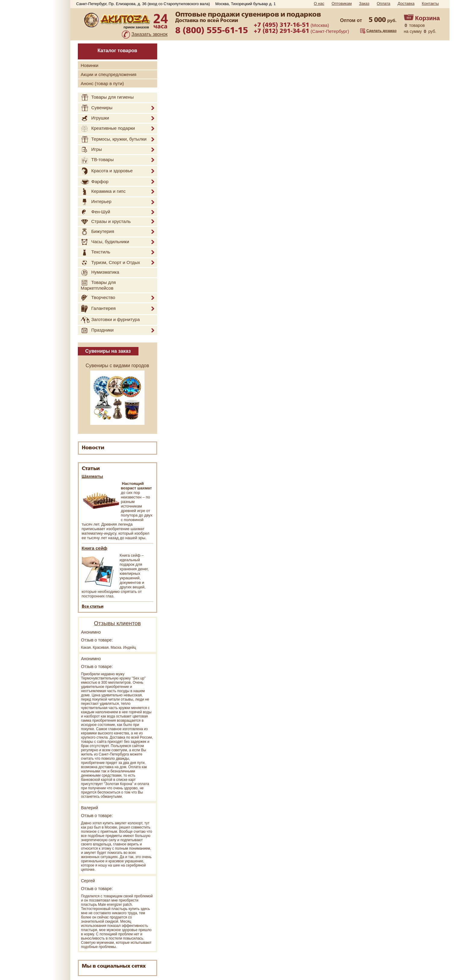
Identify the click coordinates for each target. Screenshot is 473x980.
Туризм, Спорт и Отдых (111, 263)
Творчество (98, 298)
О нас (319, 3)
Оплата (384, 3)
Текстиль (96, 252)
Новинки (90, 65)
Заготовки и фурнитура (110, 320)
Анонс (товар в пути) (102, 83)
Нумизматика (100, 273)
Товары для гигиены (107, 97)
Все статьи (93, 607)
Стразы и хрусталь (106, 222)
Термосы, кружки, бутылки (114, 139)
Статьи (91, 469)
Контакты (430, 3)
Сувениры (97, 108)
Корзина (427, 18)
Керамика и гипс (103, 192)
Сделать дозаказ (382, 31)
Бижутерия (98, 232)
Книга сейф (95, 548)
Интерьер (96, 202)
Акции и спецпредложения (109, 74)
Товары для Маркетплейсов (98, 285)
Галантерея (98, 309)
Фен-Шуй (96, 212)
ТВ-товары (97, 160)
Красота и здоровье (107, 171)
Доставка (406, 3)
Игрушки (95, 118)
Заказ (364, 3)
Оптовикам (342, 3)
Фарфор (95, 182)
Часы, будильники (105, 242)
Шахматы (92, 476)
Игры (91, 150)
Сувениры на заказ (108, 351)
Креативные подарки (108, 129)
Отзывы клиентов (117, 623)
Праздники (97, 330)
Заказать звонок (150, 34)
